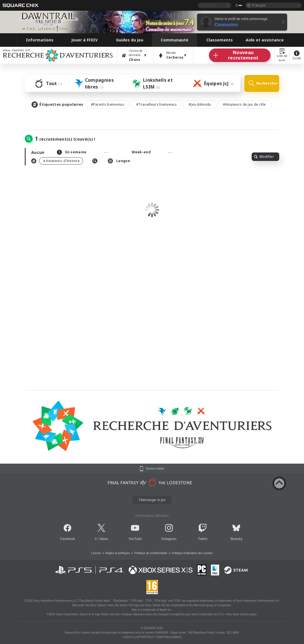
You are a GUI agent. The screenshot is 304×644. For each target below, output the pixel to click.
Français (259, 5)
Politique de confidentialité (151, 553)
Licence (96, 553)
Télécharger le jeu (152, 500)
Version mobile (155, 469)
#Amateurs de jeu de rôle (244, 104)
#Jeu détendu (200, 104)
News (104, 539)
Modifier (264, 157)
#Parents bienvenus (108, 104)
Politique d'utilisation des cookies (192, 553)
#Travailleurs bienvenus (157, 104)
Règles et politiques (118, 553)
